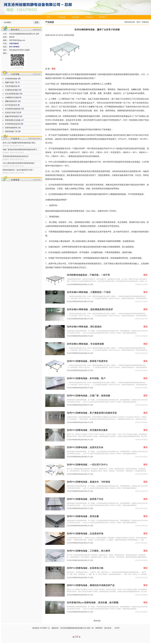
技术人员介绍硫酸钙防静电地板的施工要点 (19, 143)
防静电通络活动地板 (13, 120)
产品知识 (89, 17)
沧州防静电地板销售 (13, 109)
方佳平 (117, 628)
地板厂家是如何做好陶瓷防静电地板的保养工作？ (22, 150)
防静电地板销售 (11, 128)
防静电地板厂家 (11, 131)
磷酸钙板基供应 (11, 101)
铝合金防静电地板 (12, 94)
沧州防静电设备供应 (13, 124)
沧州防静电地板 (11, 79)
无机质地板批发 (11, 86)
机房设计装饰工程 (12, 113)
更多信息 (97, 621)
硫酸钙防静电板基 (12, 116)
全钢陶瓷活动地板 (12, 97)
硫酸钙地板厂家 (11, 82)
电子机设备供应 (11, 105)
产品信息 (62, 17)
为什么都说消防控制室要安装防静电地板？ (19, 163)
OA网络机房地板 (11, 90)
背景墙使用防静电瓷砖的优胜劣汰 (16, 156)
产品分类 (75, 17)
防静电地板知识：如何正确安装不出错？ (18, 170)
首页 (48, 17)
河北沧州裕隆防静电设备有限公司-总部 (80, 284)
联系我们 (103, 17)
